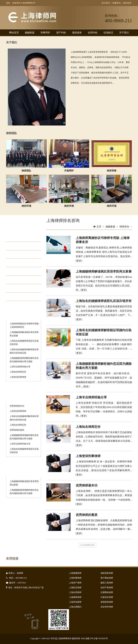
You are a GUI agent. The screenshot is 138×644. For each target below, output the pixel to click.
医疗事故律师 (107, 578)
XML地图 (85, 638)
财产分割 (19, 246)
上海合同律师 (75, 592)
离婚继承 (19, 263)
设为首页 (106, 3)
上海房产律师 (75, 583)
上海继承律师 (75, 597)
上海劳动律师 (75, 602)
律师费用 (19, 271)
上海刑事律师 (75, 578)
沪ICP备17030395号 (99, 638)
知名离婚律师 (22, 280)
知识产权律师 (107, 588)
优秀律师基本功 (17, 406)
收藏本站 (117, 3)
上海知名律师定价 (18, 372)
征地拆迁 (108, 33)
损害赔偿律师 (107, 602)
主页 (99, 227)
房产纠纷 (61, 33)
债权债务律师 (107, 573)
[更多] (79, 261)
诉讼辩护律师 (107, 607)
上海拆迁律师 (75, 588)
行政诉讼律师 (107, 597)
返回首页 (127, 3)
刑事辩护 (45, 33)
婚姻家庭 (30, 33)
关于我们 (124, 33)
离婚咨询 (19, 297)
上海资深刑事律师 (18, 377)
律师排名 (19, 288)
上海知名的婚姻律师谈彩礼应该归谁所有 (104, 301)
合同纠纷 (93, 33)
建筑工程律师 (107, 583)
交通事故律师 (107, 592)
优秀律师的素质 (17, 430)
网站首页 (14, 33)
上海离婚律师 (75, 573)
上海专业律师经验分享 (20, 367)
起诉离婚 (19, 238)
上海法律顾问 (75, 607)
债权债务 (77, 33)
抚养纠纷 (19, 254)
